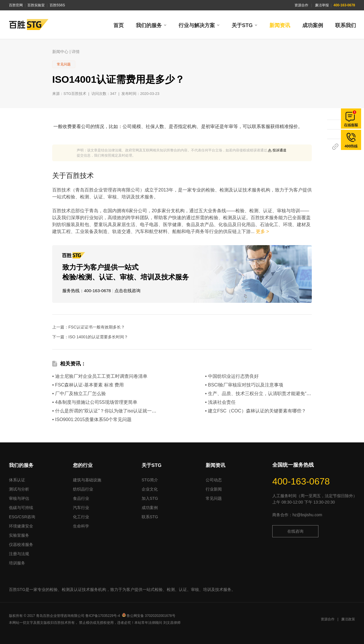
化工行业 (81, 517)
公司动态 (214, 480)
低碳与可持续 (21, 508)
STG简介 (150, 480)
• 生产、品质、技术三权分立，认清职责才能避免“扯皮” (261, 394)
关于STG (242, 25)
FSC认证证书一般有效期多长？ (97, 327)
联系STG (150, 517)
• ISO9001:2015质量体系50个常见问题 (92, 419)
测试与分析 (19, 489)
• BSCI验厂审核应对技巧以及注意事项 (244, 385)
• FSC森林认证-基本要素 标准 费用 (88, 385)
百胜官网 (16, 5)
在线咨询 (295, 531)
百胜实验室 (36, 5)
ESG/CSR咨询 (22, 517)
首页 (119, 25)
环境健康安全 (21, 526)
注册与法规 (19, 554)
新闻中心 (60, 52)
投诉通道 (279, 150)
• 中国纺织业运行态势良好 (232, 376)
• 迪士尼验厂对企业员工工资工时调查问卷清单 (100, 376)
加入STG (150, 498)
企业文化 (150, 489)
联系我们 (346, 25)
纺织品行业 (83, 489)
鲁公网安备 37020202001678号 (149, 616)
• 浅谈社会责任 (220, 402)
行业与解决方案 (197, 25)
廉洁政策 (348, 619)
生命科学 (81, 526)
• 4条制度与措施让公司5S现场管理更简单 (95, 402)
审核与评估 (19, 498)
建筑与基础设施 (87, 480)
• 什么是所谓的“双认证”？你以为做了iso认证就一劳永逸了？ (113, 411)
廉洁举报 (322, 5)
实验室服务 (19, 535)
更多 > (262, 231)
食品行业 (81, 498)
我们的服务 (149, 25)
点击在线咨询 (127, 291)
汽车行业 (81, 508)
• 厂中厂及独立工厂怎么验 (79, 394)
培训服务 (17, 563)
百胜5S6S (57, 5)
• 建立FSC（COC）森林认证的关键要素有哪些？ (256, 411)
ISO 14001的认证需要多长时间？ (98, 337)
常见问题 (214, 498)
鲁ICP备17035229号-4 (103, 616)
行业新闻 (214, 489)
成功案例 (313, 25)
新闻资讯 (280, 25)
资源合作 (301, 5)
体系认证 (17, 480)
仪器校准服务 (21, 545)
